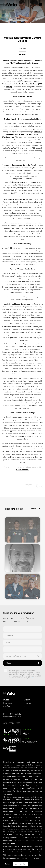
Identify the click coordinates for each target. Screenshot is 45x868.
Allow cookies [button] (20, 864)
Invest (6, 700)
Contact (28, 706)
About (27, 700)
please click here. (22, 470)
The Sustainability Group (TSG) (31, 84)
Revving (9, 87)
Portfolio (7, 706)
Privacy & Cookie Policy (13, 714)
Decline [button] (7, 864)
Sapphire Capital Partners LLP (17, 814)
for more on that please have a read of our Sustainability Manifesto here (22, 134)
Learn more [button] (35, 858)
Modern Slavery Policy (12, 717)
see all (36, 509)
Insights (28, 703)
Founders (8, 703)
